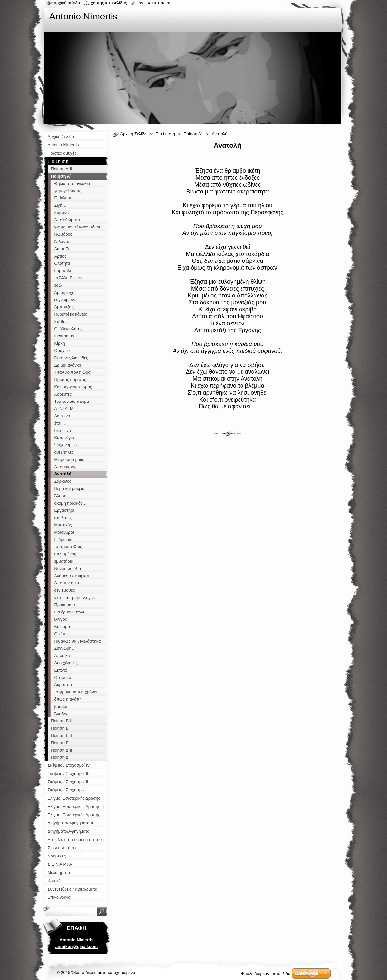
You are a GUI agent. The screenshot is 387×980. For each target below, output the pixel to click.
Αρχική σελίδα (67, 3)
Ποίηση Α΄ (193, 134)
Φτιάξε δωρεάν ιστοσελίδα (266, 974)
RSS (140, 3)
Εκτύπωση (162, 3)
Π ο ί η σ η (165, 134)
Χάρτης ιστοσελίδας (109, 3)
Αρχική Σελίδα (134, 134)
